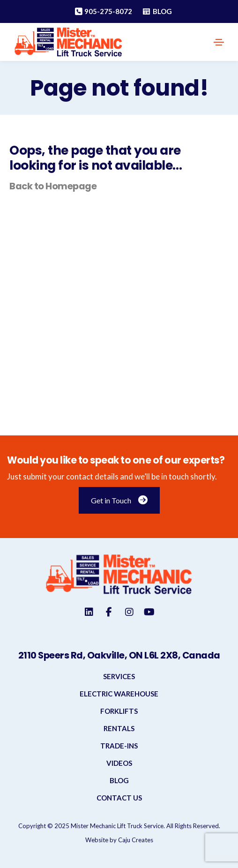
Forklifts (119, 711)
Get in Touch (119, 500)
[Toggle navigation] (219, 42)
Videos (119, 763)
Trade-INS (119, 746)
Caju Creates (136, 840)
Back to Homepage (53, 186)
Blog (119, 780)
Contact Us (119, 798)
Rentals (119, 728)
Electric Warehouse (119, 694)
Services (119, 676)
